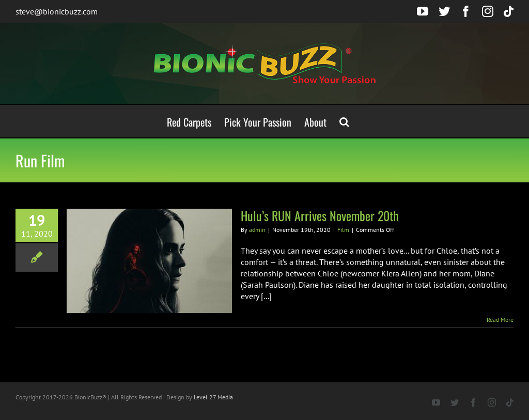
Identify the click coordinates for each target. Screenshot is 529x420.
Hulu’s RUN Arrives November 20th (320, 215)
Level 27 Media (213, 397)
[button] (344, 121)
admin (257, 230)
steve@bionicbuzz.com (57, 11)
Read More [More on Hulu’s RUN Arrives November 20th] (500, 320)
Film (343, 230)
